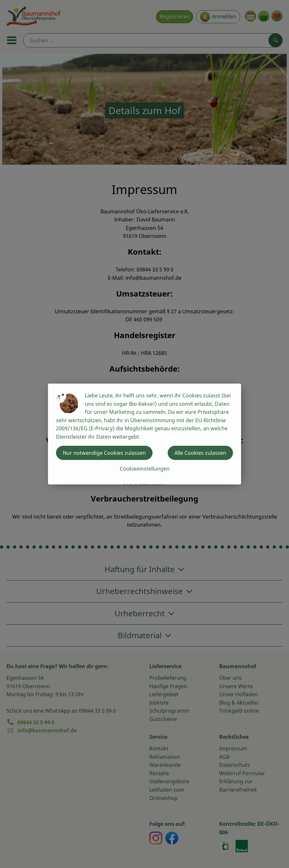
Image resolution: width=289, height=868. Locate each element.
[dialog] (144, 434)
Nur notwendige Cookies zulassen (104, 453)
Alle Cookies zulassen (200, 453)
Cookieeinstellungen (145, 469)
